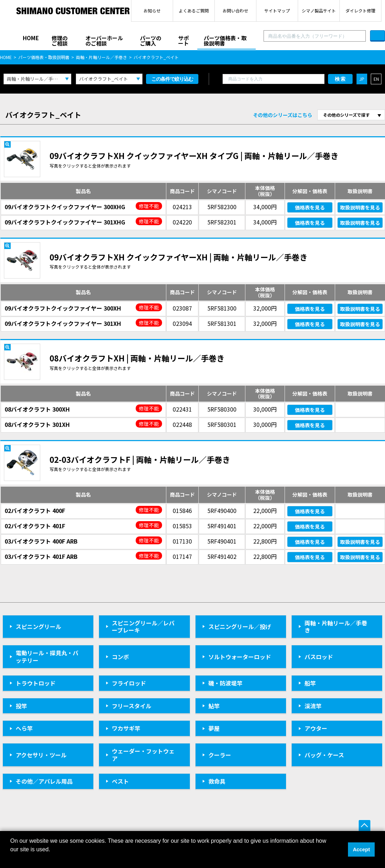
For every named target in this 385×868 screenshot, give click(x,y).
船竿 (310, 683)
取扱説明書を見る (360, 207)
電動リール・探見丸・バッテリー (47, 657)
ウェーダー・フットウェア (143, 755)
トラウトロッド (36, 683)
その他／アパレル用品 (44, 781)
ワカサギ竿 (126, 728)
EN (376, 79)
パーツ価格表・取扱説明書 (225, 41)
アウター (316, 728)
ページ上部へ (365, 826)
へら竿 (24, 728)
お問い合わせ (235, 10)
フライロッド (129, 683)
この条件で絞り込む (172, 79)
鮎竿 (214, 706)
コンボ (120, 657)
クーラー (220, 755)
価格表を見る (310, 207)
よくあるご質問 (194, 10)
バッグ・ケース (324, 755)
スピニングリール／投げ (240, 626)
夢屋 (214, 728)
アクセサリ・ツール (41, 755)
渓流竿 (313, 706)
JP (362, 79)
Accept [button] (361, 850)
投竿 (21, 706)
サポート (183, 41)
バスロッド (319, 657)
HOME (31, 38)
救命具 (217, 781)
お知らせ (152, 10)
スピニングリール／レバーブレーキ (143, 627)
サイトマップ (277, 10)
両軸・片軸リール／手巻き (102, 57)
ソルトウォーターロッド (240, 657)
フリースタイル (132, 706)
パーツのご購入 (151, 41)
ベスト (120, 781)
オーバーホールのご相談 (104, 41)
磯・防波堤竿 (225, 683)
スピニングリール (38, 626)
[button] (11, 859)
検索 (340, 79)
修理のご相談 (60, 41)
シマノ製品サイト (319, 10)
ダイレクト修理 (360, 10)
